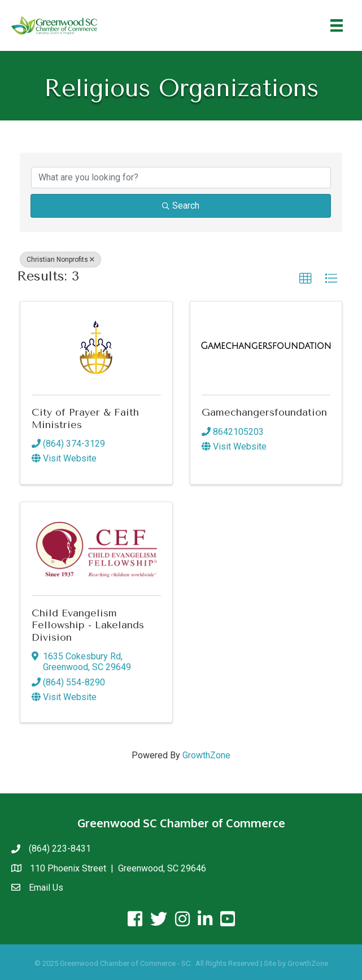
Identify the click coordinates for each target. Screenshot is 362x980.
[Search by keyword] (181, 178)
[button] (306, 279)
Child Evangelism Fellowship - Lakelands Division (88, 625)
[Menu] (337, 25)
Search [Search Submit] (181, 206)
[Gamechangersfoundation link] (266, 346)
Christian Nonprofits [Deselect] (60, 260)
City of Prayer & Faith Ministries (85, 418)
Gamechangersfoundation (264, 412)
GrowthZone (206, 755)
